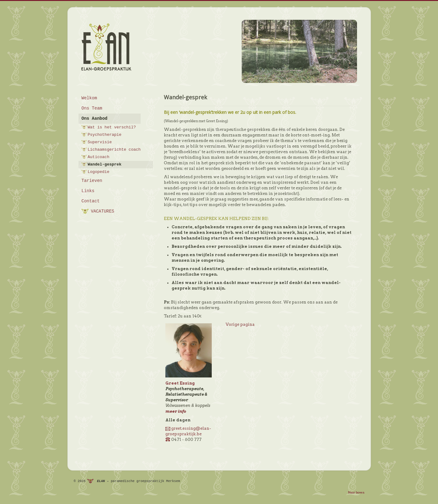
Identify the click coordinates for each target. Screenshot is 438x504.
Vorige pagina (240, 324)
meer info (176, 411)
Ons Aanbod (95, 118)
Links (88, 191)
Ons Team (92, 108)
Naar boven (356, 492)
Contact (91, 201)
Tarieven (92, 181)
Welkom (89, 98)
